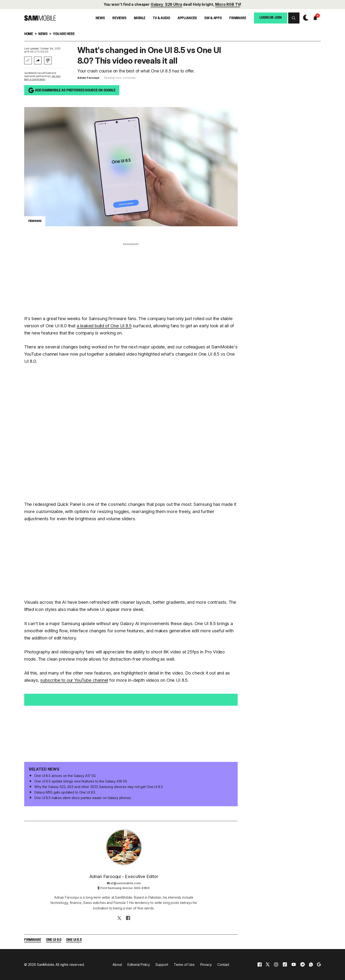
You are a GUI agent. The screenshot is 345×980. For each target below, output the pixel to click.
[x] (268, 965)
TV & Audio (161, 18)
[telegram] (302, 965)
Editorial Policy (139, 965)
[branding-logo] (40, 18)
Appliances (187, 18)
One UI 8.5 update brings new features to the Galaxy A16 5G (81, 781)
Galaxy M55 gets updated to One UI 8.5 (65, 792)
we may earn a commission (42, 78)
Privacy (206, 965)
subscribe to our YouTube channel (74, 680)
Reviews (119, 18)
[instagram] (276, 965)
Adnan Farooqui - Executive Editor (124, 876)
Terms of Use (184, 965)
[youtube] (294, 965)
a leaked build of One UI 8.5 (104, 326)
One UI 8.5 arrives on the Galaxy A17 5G (65, 776)
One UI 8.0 (54, 940)
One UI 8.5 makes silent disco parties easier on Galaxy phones (83, 798)
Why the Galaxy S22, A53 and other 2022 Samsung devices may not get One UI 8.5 (98, 787)
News (100, 18)
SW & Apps (213, 18)
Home (29, 34)
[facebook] (260, 965)
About (117, 965)
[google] (319, 965)
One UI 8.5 (74, 940)
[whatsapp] (311, 965)
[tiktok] (285, 965)
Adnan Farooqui (88, 78)
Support (162, 965)
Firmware (238, 18)
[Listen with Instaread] (48, 60)
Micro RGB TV (228, 4)
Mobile (140, 18)
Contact (223, 965)
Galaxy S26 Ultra (166, 4)
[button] (294, 18)
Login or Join (270, 18)
